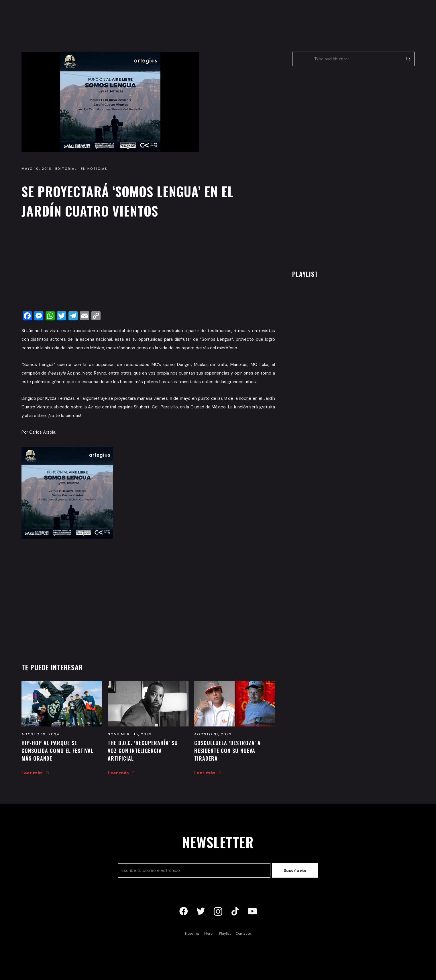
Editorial (66, 169)
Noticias (97, 169)
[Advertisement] (148, 266)
